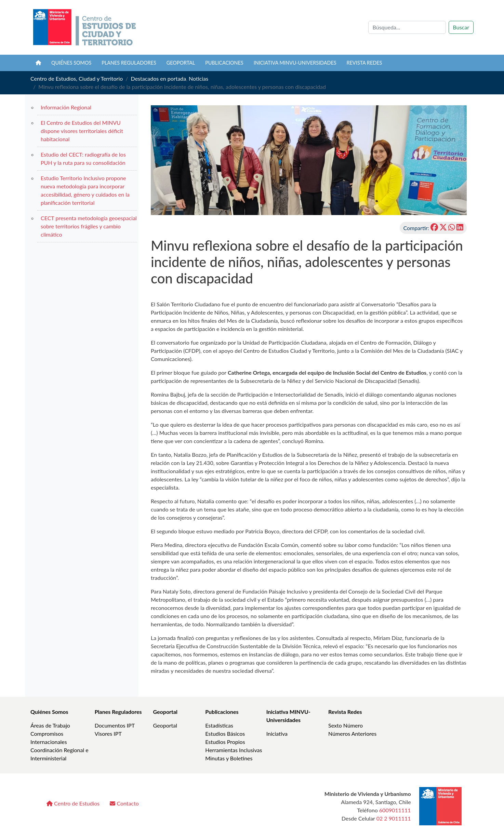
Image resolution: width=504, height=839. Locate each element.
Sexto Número (346, 725)
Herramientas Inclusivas (234, 750)
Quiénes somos (71, 63)
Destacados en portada (159, 78)
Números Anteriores (352, 734)
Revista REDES (364, 63)
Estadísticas (219, 725)
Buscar (461, 27)
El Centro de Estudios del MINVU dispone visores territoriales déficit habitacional (82, 131)
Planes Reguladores (129, 63)
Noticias (198, 78)
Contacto (124, 803)
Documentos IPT (115, 725)
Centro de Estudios (73, 803)
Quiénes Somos (49, 712)
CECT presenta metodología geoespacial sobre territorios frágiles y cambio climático (89, 226)
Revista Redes (345, 712)
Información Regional (66, 107)
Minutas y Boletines (229, 758)
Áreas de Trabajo (50, 725)
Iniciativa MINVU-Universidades (295, 63)
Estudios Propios (225, 742)
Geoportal (181, 63)
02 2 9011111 (394, 818)
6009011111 (395, 810)
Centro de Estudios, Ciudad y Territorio (77, 78)
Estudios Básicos (225, 734)
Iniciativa (277, 734)
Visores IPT (108, 734)
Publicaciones (224, 63)
